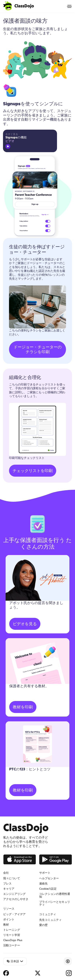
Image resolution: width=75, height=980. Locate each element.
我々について (12, 878)
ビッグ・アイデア (14, 914)
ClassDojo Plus (13, 940)
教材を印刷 (23, 707)
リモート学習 (12, 935)
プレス (7, 883)
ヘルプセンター (49, 878)
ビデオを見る (25, 624)
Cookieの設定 (48, 889)
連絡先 (43, 883)
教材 (6, 925)
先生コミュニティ (50, 920)
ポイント (9, 919)
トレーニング (12, 930)
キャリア (9, 889)
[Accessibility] (68, 961)
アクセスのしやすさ (16, 899)
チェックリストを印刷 (33, 471)
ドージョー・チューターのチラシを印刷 (38, 349)
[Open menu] (69, 6)
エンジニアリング (14, 894)
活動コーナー (12, 945)
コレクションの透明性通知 (55, 895)
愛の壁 (43, 925)
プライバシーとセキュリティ (55, 903)
